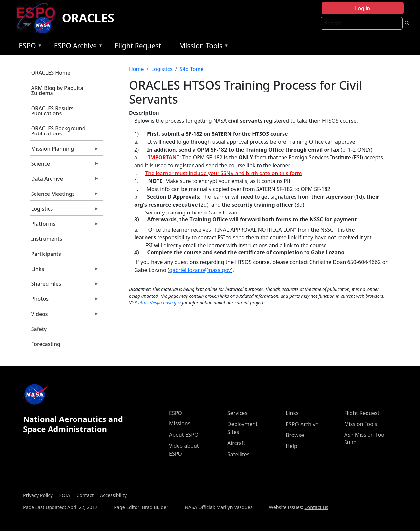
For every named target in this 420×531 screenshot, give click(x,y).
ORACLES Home (51, 73)
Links (64, 271)
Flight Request (138, 46)
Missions (180, 423)
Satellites (238, 454)
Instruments (47, 239)
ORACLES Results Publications (52, 111)
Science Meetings (64, 195)
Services (237, 413)
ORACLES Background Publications (58, 131)
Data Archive (64, 180)
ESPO (29, 47)
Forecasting (46, 344)
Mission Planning (64, 150)
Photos (64, 300)
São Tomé (191, 69)
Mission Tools (202, 47)
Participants (46, 254)
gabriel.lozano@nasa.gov (200, 270)
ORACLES (88, 18)
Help (292, 446)
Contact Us (316, 507)
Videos (64, 316)
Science (64, 165)
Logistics (64, 210)
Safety (39, 329)
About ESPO (184, 435)
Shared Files (64, 285)
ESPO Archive (77, 47)
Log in (363, 8)
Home (136, 69)
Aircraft (236, 443)
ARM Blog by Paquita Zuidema (57, 91)
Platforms (64, 225)
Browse (295, 435)
